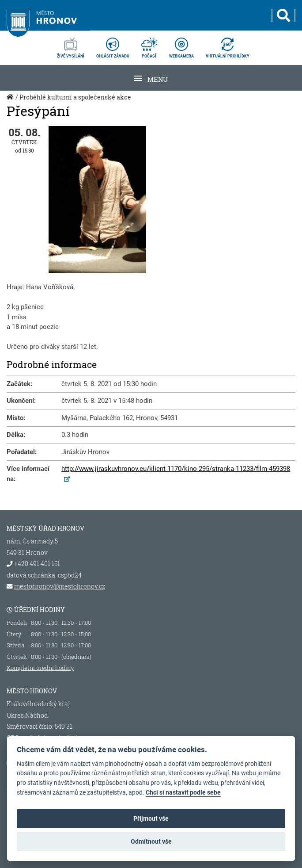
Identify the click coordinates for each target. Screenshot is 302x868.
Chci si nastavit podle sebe (183, 793)
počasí (149, 45)
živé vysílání (71, 45)
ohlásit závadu (113, 45)
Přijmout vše (151, 818)
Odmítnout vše (151, 841)
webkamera (181, 45)
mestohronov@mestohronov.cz (60, 586)
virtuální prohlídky (228, 45)
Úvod (11, 102)
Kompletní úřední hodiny (40, 668)
